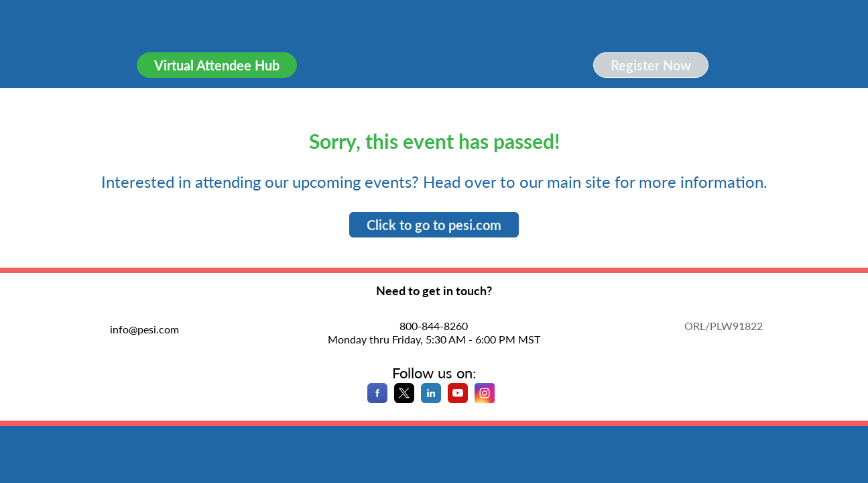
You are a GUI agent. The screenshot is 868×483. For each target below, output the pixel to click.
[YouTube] (458, 399)
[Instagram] (485, 399)
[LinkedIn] (431, 399)
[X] (404, 399)
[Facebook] (377, 399)
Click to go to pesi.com (434, 225)
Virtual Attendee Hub (217, 65)
